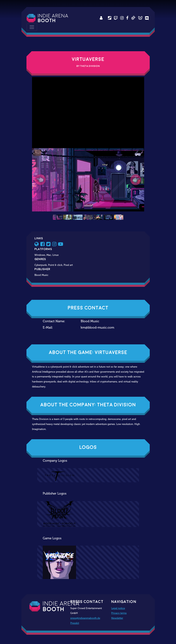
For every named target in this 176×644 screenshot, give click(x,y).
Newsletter (117, 618)
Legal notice (118, 608)
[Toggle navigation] (32, 27)
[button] (40, 180)
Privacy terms (119, 613)
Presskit (75, 623)
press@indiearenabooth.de (85, 618)
